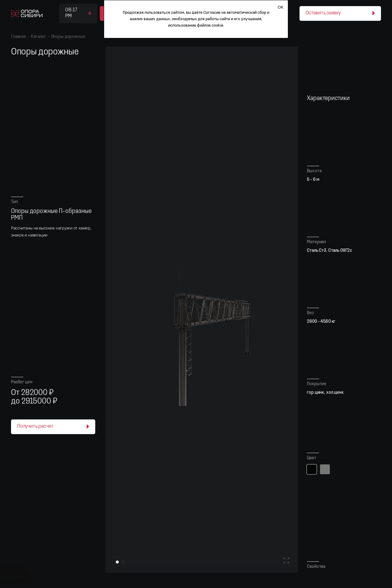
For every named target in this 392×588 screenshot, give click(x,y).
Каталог (38, 37)
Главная (19, 37)
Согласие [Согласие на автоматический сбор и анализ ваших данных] (212, 13)
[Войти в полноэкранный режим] (286, 561)
